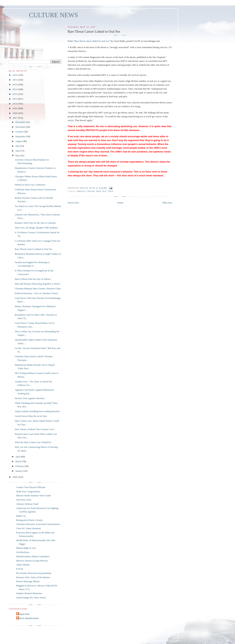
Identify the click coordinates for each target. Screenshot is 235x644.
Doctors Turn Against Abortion (29, 398)
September (21, 136)
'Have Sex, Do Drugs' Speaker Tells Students (36, 228)
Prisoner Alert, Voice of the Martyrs (33, 577)
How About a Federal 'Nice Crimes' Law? (35, 429)
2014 (15, 84)
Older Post (167, 203)
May (18, 155)
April (18, 457)
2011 (15, 99)
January (19, 471)
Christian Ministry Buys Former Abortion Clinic (38, 289)
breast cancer (86, 191)
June (18, 151)
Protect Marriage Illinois (28, 581)
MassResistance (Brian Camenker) (33, 556)
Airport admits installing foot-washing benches (37, 411)
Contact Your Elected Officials (31, 487)
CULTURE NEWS (54, 15)
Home (120, 203)
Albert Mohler (23, 565)
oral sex (101, 191)
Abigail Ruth (23, 614)
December (21, 122)
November (21, 127)
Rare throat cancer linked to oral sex (92, 41)
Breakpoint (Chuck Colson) (29, 520)
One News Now (24, 500)
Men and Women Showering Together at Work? (37, 284)
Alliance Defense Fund (27, 504)
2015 (15, 80)
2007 (15, 118)
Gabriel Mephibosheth (28, 618)
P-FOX (20, 569)
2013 (15, 89)
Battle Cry (21, 516)
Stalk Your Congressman (28, 491)
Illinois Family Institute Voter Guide (34, 495)
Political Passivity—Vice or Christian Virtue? (36, 293)
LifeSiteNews (23, 552)
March (19, 461)
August (19, 141)
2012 (15, 94)
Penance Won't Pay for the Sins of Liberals (35, 223)
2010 (15, 104)
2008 (15, 113)
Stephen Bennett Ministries (29, 593)
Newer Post (73, 203)
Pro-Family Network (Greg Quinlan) (34, 573)
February (20, 466)
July (18, 146)
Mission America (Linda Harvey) (32, 561)
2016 (15, 75)
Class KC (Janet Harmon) (28, 528)
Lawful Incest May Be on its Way (31, 416)
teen (111, 191)
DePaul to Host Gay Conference (30, 185)
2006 (15, 477)
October (20, 132)
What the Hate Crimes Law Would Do (33, 442)
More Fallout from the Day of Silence (33, 279)
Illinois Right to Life (26, 548)
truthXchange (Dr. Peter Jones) (31, 597)
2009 (15, 108)
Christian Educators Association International (38, 524)
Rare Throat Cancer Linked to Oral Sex (34, 249)
